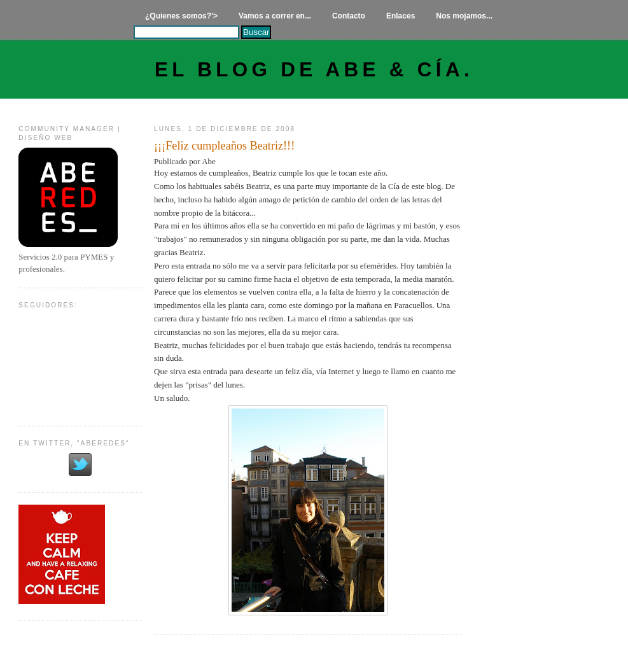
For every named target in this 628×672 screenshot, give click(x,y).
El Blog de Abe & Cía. (314, 70)
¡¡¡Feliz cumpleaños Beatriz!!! (224, 146)
